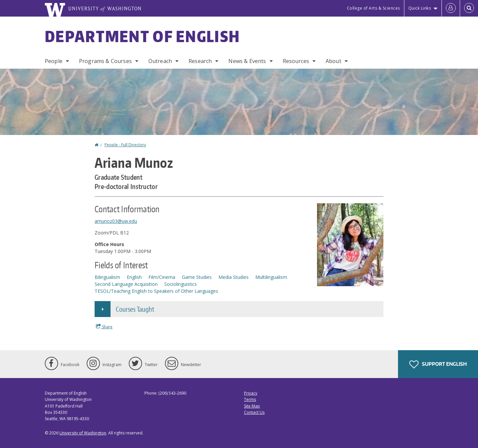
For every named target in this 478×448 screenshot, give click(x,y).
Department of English (142, 36)
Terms (250, 399)
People (54, 61)
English (134, 277)
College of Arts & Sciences (373, 8)
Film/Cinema (162, 277)
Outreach (160, 61)
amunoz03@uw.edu (116, 221)
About (333, 61)
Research (200, 61)
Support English (438, 364)
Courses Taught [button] (135, 309)
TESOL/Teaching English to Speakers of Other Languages (156, 291)
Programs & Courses (105, 61)
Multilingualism (271, 277)
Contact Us (254, 412)
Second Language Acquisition (126, 284)
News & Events (247, 61)
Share (104, 327)
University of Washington (83, 433)
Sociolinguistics (181, 284)
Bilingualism (107, 277)
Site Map (252, 406)
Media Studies (234, 277)
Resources (296, 61)
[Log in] (451, 8)
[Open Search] (469, 8)
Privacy (251, 393)
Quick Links (420, 8)
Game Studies (197, 277)
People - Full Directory (125, 145)
